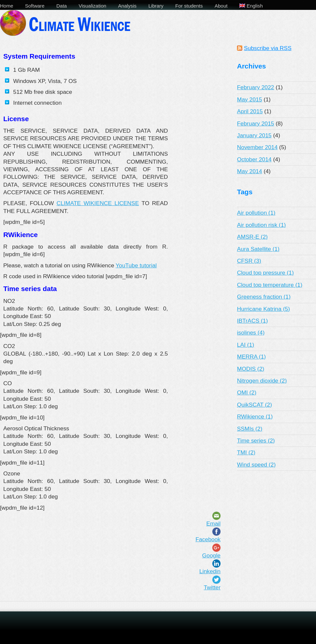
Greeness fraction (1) (264, 297)
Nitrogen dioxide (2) (262, 381)
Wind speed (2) (256, 465)
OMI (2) (247, 392)
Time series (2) (256, 441)
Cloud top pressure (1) (265, 273)
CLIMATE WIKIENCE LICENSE (98, 203)
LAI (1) (246, 345)
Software (35, 6)
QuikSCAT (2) (254, 405)
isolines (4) (251, 333)
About (221, 6)
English (251, 6)
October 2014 (254, 159)
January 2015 (254, 135)
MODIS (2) (251, 369)
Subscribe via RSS (268, 48)
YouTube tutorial (136, 265)
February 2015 (256, 123)
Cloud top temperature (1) (270, 285)
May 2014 (250, 171)
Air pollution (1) (256, 213)
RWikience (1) (255, 416)
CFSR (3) (249, 261)
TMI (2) (246, 452)
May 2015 (250, 99)
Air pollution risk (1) (261, 225)
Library (156, 6)
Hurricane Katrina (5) (263, 309)
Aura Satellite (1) (258, 249)
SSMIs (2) (250, 429)
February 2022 (256, 87)
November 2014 (257, 147)
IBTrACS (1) (252, 321)
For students (189, 6)
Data (62, 6)
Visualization (92, 6)
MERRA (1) (251, 357)
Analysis (127, 6)
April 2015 (250, 111)
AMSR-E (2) (252, 237)
